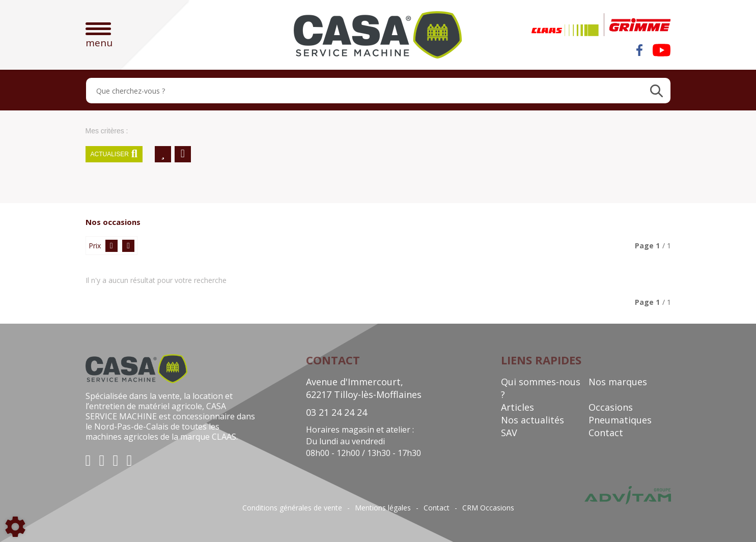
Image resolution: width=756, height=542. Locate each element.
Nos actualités (533, 420)
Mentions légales (383, 508)
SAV (509, 433)
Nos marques (618, 382)
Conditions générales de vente (292, 508)
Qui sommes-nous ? (541, 388)
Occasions (611, 407)
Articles (517, 407)
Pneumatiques (620, 420)
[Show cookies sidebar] (15, 527)
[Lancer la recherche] (656, 91)
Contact (606, 433)
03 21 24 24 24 (337, 412)
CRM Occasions (488, 508)
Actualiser (114, 154)
